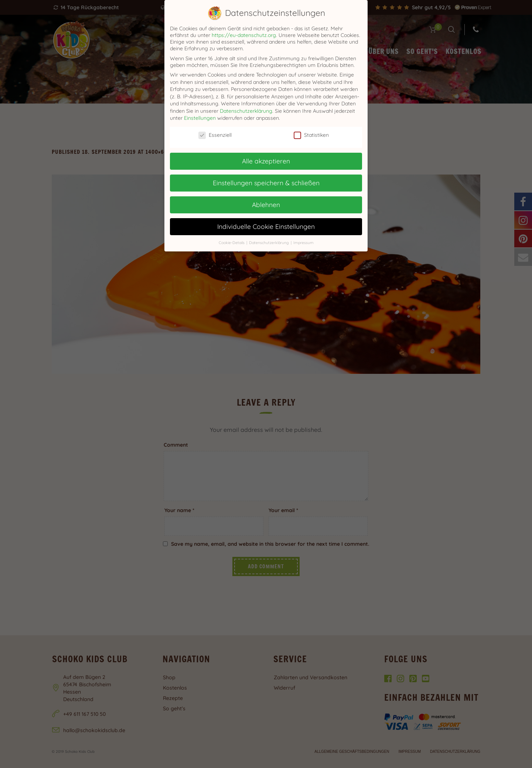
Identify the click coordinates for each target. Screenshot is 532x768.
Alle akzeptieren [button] (266, 161)
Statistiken (311, 135)
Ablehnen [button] (266, 204)
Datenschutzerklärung (246, 111)
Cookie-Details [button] (232, 243)
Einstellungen (200, 118)
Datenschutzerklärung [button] (270, 243)
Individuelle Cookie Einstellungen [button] (266, 226)
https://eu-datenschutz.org (244, 35)
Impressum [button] (303, 243)
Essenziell (215, 135)
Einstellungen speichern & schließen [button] (266, 183)
